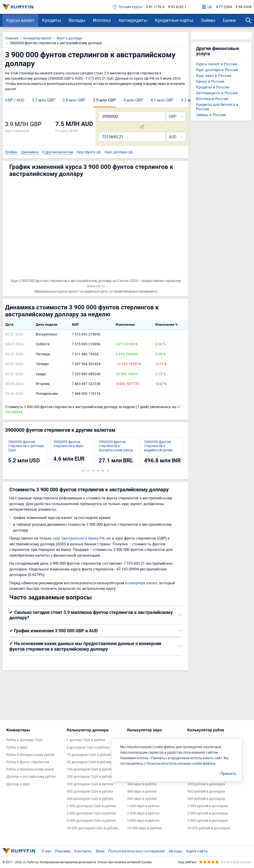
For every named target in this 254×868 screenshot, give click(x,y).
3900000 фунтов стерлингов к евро (68, 444)
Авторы (176, 851)
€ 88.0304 (244, 7)
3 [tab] (93, 470)
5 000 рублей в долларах (208, 821)
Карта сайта (197, 851)
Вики (100, 851)
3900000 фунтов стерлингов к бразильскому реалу (116, 446)
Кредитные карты (174, 20)
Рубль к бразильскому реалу (30, 769)
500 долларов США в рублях (90, 799)
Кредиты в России (213, 87)
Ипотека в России (212, 99)
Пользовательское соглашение (137, 851)
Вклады (77, 20)
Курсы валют (20, 20)
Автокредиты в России (217, 93)
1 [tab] (83, 470)
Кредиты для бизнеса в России (217, 107)
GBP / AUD (15, 100)
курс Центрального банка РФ (79, 538)
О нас (46, 851)
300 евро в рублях (142, 784)
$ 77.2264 (224, 7)
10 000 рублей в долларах (209, 828)
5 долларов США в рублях (88, 748)
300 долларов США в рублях (90, 784)
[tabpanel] (26, 451)
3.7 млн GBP (43, 100)
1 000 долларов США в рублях (91, 806)
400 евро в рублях (142, 791)
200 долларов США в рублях (90, 777)
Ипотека (102, 20)
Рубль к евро (17, 748)
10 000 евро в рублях (144, 828)
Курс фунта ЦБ (89, 152)
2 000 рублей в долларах (208, 813)
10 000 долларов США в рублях (92, 828)
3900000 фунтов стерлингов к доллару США (26, 446)
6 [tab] (108, 470)
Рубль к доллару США (24, 740)
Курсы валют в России (217, 64)
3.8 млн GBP (74, 100)
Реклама (63, 851)
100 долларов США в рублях (90, 769)
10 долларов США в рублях (89, 755)
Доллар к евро (18, 784)
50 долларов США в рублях (89, 762)
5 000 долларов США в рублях (91, 821)
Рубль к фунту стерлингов (28, 762)
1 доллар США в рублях (86, 740)
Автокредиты (133, 20)
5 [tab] (103, 470)
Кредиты (52, 20)
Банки (229, 20)
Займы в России (211, 115)
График (11, 152)
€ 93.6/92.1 (177, 7)
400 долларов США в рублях (90, 791)
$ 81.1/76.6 (155, 7)
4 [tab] (98, 470)
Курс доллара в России (217, 70)
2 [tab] (88, 470)
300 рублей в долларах (206, 784)
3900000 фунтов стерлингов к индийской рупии (158, 446)
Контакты (83, 851)
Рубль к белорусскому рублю (30, 755)
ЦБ (207, 7)
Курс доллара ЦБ (119, 152)
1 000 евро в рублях (143, 806)
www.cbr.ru (96, 286)
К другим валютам (58, 152)
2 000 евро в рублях (143, 813)
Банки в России (210, 81)
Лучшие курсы (128, 7)
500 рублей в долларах (206, 799)
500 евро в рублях (142, 799)
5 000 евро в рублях (143, 821)
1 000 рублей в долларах (208, 806)
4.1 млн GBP (162, 100)
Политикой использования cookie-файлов (181, 763)
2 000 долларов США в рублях (91, 813)
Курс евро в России (214, 75)
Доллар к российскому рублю (31, 777)
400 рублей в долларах (206, 791)
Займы (208, 20)
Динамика (30, 152)
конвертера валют (141, 583)
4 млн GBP (133, 100)
